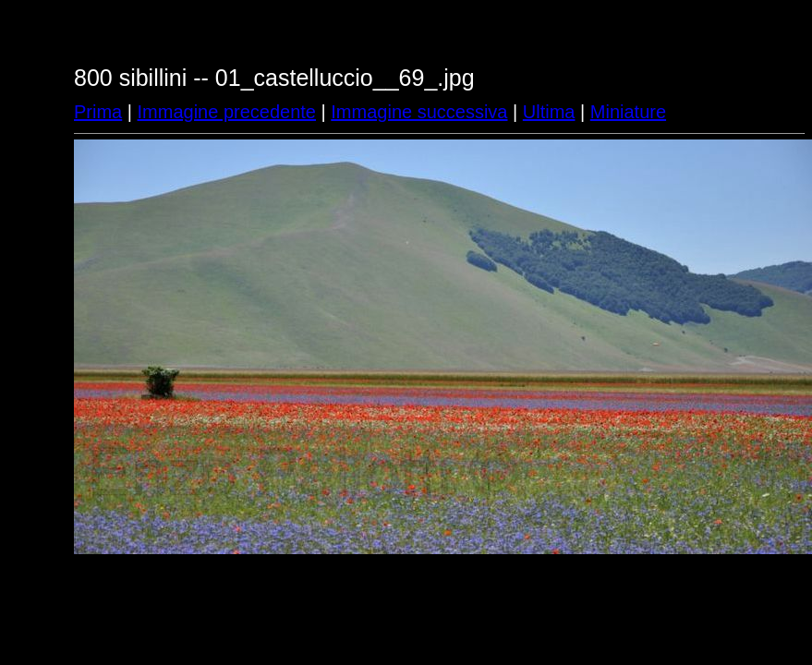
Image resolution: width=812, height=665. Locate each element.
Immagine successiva (419, 112)
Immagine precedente (227, 112)
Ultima (549, 112)
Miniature (628, 112)
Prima (98, 112)
